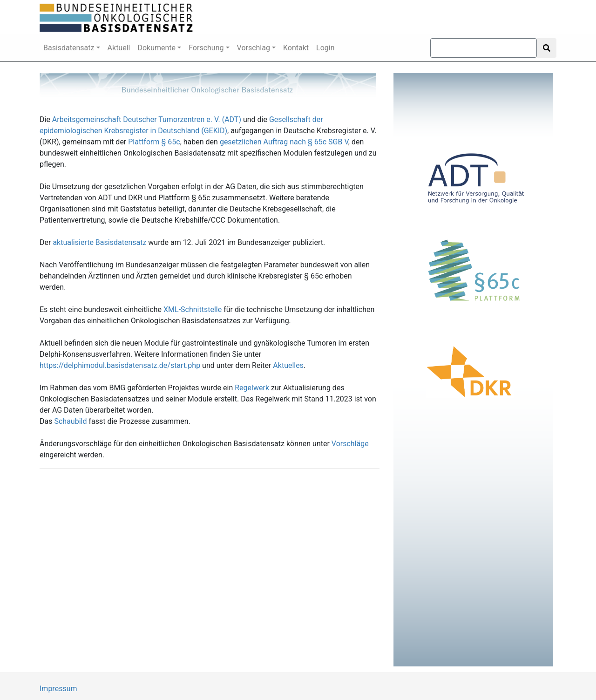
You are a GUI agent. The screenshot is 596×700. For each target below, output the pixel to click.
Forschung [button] (206, 48)
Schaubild (70, 421)
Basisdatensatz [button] (69, 48)
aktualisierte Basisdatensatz (99, 242)
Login (325, 48)
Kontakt (296, 48)
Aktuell (119, 48)
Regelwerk (252, 388)
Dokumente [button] (156, 48)
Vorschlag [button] (254, 48)
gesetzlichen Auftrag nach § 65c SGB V (284, 142)
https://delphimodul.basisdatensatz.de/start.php (120, 365)
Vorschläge (350, 444)
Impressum (58, 689)
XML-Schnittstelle (193, 309)
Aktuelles (288, 365)
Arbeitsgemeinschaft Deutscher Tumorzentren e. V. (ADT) (147, 119)
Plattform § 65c (154, 142)
